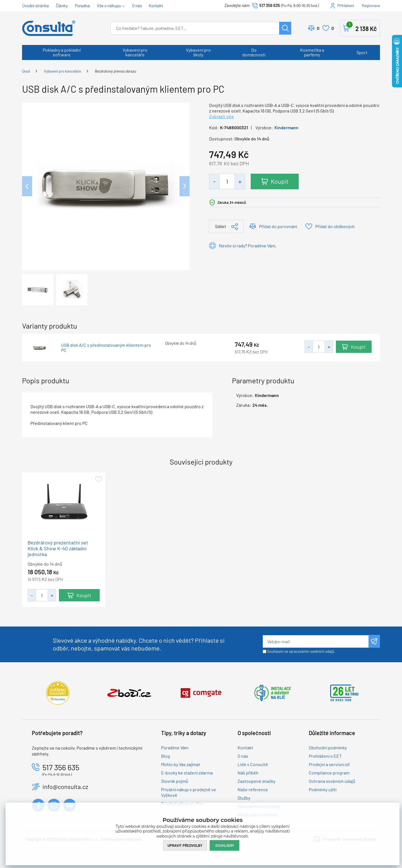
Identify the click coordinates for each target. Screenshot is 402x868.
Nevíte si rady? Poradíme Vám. (248, 246)
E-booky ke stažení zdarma (187, 773)
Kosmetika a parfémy (312, 52)
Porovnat (318, 28)
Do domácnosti (254, 52)
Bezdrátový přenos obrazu (116, 71)
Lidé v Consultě (253, 764)
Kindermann (286, 127)
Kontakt (156, 6)
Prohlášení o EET (325, 756)
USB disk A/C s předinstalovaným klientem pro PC (106, 348)
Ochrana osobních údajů (332, 781)
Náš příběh (248, 773)
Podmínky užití (323, 789)
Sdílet (221, 226)
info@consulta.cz (65, 786)
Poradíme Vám (175, 748)
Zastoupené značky (256, 781)
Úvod (26, 71)
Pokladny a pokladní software (62, 52)
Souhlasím (224, 845)
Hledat (285, 28)
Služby (244, 798)
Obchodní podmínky (328, 748)
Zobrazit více (222, 116)
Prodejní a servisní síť (329, 764)
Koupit (280, 181)
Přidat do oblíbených (335, 226)
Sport (362, 52)
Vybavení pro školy (198, 52)
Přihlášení (346, 5)
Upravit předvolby (185, 845)
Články (62, 6)
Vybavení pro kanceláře (135, 52)
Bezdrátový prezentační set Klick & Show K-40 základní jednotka (58, 548)
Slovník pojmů (175, 781)
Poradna (82, 6)
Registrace (371, 5)
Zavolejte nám (237, 5)
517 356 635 (270, 5)
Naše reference (253, 789)
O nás (137, 6)
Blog (166, 756)
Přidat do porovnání (278, 226)
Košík (362, 27)
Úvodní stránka (35, 6)
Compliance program (329, 773)
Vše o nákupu (109, 6)
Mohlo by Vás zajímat (181, 764)
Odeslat (374, 641)
